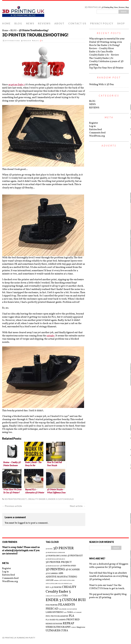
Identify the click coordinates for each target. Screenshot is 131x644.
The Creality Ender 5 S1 (101, 58)
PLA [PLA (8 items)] (72, 616)
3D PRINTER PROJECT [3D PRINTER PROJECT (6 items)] (59, 562)
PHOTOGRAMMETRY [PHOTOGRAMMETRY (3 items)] (59, 616)
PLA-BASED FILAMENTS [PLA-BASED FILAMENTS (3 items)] (56, 620)
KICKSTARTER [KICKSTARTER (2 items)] (72, 609)
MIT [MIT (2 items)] (65, 613)
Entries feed (95, 130)
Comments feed (97, 133)
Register (94, 123)
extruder (51, 336)
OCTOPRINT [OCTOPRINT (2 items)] (77, 613)
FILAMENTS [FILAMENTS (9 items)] (67, 605)
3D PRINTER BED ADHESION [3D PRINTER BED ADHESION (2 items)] (55, 553)
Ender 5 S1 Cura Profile (101, 52)
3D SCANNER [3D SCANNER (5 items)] (73, 570)
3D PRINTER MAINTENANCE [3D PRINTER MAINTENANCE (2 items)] (55, 559)
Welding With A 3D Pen (101, 85)
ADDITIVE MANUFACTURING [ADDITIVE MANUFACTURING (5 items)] (61, 577)
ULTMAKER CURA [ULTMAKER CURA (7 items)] (57, 631)
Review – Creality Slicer (102, 49)
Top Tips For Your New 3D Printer (106, 68)
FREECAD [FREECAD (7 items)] (52, 609)
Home (5, 31)
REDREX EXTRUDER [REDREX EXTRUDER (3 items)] (54, 624)
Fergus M (27, 41)
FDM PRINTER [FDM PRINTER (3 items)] (52, 605)
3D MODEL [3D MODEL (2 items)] (49, 549)
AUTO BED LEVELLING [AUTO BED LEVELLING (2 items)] (67, 581)
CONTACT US (77, 23)
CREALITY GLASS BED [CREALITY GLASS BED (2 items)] (53, 596)
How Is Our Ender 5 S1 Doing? (105, 45)
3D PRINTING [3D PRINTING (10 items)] (55, 569)
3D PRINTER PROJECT (15, 499)
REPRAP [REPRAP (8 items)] (68, 624)
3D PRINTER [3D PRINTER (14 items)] (64, 548)
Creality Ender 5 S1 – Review (104, 55)
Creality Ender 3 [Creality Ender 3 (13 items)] (58, 592)
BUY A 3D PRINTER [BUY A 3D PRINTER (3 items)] (54, 587)
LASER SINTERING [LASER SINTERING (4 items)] (55, 612)
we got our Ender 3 (17, 85)
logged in (23, 523)
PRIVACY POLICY (102, 23)
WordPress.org (97, 136)
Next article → (78, 506)
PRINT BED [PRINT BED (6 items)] (73, 620)
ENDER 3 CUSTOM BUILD (61, 499)
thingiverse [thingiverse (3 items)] (81, 627)
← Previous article (12, 506)
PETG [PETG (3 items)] (48, 616)
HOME (6, 23)
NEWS (30, 23)
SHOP (121, 23)
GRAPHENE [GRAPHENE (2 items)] (63, 609)
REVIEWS (44, 23)
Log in (92, 126)
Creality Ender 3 (38, 499)
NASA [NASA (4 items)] (70, 612)
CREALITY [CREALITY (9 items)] (69, 587)
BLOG (18, 23)
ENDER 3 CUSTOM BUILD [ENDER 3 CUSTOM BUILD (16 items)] (67, 600)
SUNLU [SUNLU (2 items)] (74, 627)
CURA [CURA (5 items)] (65, 596)
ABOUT (59, 23)
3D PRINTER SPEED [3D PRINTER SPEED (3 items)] (68, 566)
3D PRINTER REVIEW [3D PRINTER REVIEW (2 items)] (53, 566)
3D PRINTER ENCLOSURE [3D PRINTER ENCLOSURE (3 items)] (56, 556)
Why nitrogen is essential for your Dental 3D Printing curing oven (107, 40)
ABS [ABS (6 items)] (61, 573)
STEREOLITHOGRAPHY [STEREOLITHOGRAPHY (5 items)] (58, 627)
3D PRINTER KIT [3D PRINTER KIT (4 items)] (75, 556)
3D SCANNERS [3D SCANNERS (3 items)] (52, 574)
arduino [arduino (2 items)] (56, 581)
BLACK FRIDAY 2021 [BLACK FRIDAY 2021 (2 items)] (65, 584)
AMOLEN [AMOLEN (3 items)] (50, 580)
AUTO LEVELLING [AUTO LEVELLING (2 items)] (52, 584)
